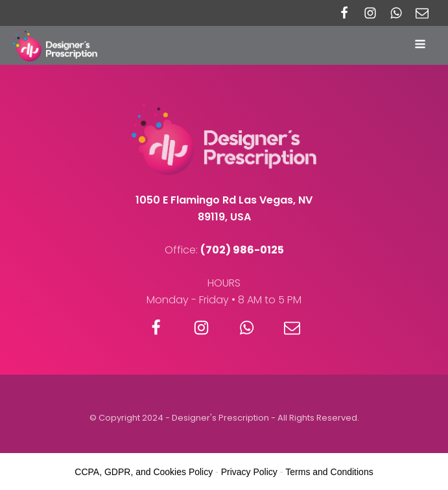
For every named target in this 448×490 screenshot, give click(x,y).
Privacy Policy (249, 472)
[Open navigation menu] (421, 45)
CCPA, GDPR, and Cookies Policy (144, 472)
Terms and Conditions (329, 472)
